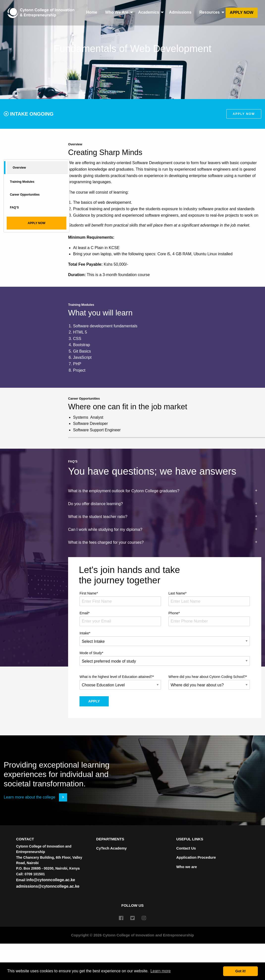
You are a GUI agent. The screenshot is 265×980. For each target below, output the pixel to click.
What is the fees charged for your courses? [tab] (106, 542)
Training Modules (22, 182)
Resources (210, 12)
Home (92, 12)
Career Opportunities (25, 195)
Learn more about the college (35, 797)
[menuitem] (41, 13)
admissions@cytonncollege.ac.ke (48, 886)
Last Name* (209, 599)
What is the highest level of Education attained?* (120, 682)
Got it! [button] (240, 971)
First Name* (120, 599)
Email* (120, 619)
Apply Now (242, 13)
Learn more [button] (160, 971)
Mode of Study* (165, 658)
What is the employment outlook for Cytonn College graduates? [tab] (124, 491)
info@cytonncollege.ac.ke (51, 880)
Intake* (165, 639)
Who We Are (117, 12)
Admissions (180, 12)
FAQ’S (14, 207)
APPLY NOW (37, 223)
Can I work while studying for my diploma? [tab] (105, 529)
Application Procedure (196, 857)
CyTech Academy (111, 848)
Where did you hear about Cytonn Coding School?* (209, 682)
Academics (149, 12)
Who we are (187, 867)
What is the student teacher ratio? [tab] (98, 517)
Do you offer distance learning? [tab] (95, 504)
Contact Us (186, 848)
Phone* (209, 619)
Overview (19, 168)
